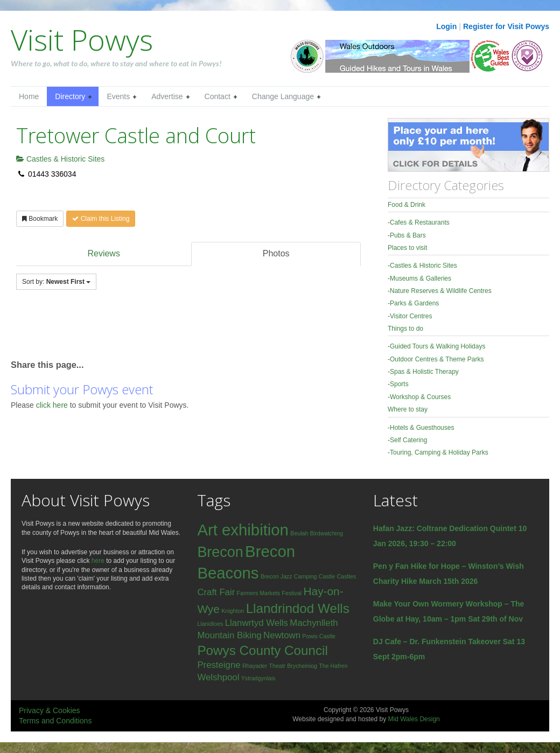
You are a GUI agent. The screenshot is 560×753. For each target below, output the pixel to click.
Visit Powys (82, 39)
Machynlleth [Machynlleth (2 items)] (314, 623)
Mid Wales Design (414, 719)
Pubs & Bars (408, 235)
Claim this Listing (101, 219)
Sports (399, 384)
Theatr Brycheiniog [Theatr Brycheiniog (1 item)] (293, 666)
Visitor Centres (411, 316)
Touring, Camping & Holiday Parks (439, 452)
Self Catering (408, 440)
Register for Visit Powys (506, 26)
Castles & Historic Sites (60, 159)
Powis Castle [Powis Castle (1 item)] (319, 636)
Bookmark (40, 219)
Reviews (103, 253)
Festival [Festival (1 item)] (292, 593)
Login (446, 26)
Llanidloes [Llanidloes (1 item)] (210, 624)
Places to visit (407, 248)
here (98, 561)
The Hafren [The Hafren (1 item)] (333, 666)
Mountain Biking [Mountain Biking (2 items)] (229, 635)
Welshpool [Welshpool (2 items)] (218, 677)
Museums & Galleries (421, 278)
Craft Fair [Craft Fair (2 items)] (216, 592)
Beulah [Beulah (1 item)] (299, 533)
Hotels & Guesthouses (422, 428)
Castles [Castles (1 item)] (346, 576)
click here (53, 405)
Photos (276, 253)
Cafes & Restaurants (420, 222)
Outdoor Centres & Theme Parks (437, 359)
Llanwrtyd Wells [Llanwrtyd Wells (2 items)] (257, 623)
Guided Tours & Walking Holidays (437, 346)
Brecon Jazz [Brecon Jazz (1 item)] (276, 576)
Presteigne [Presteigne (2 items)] (219, 665)
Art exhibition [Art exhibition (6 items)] (243, 530)
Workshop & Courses (420, 397)
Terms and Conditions (55, 721)
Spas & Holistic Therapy (424, 372)
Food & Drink (407, 205)
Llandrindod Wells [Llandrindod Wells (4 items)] (298, 608)
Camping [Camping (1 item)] (306, 576)
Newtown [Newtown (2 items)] (282, 635)
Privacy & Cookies (50, 710)
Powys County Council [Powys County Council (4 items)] (262, 650)
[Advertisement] (137, 330)
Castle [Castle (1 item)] (327, 576)
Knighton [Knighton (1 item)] (233, 611)
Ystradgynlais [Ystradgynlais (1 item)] (258, 678)
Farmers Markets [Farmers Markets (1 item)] (259, 593)
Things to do (405, 329)
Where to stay (408, 409)
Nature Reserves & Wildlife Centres (441, 291)
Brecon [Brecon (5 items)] (220, 552)
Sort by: (56, 282)
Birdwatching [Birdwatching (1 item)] (327, 533)
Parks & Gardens (414, 303)
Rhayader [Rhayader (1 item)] (255, 666)
